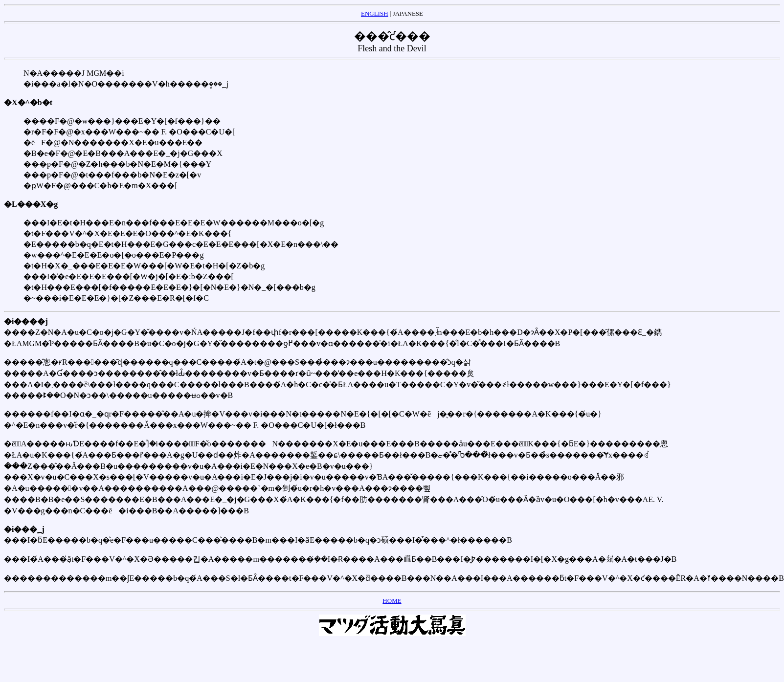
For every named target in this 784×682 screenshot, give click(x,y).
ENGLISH (375, 13)
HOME (392, 601)
